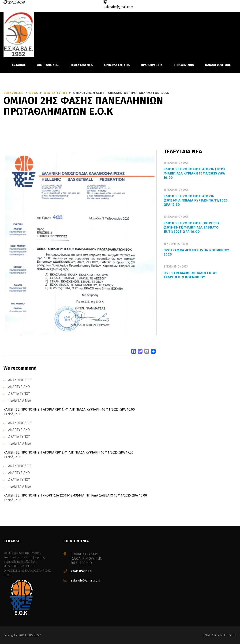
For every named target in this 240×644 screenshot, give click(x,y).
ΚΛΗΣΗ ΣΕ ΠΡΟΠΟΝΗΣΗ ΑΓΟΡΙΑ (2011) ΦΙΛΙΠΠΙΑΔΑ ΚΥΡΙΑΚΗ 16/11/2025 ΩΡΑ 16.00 (194, 173)
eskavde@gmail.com (85, 580)
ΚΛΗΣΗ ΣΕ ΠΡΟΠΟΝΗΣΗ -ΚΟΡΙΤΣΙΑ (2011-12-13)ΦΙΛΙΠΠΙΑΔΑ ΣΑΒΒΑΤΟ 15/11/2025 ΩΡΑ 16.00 (192, 227)
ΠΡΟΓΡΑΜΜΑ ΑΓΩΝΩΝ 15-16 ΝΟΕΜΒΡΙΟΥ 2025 (196, 252)
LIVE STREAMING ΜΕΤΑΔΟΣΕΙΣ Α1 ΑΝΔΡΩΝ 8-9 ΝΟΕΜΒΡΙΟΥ (190, 275)
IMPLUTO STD (228, 635)
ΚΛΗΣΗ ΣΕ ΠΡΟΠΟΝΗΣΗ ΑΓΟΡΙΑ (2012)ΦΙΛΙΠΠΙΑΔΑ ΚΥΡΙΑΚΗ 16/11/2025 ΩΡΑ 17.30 (196, 200)
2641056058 (81, 571)
